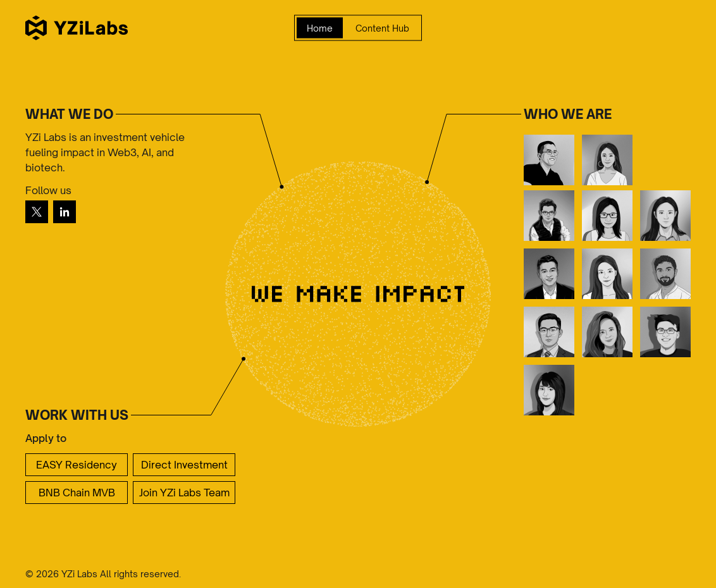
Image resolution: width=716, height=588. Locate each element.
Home (320, 28)
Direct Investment (184, 465)
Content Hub (382, 28)
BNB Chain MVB (77, 493)
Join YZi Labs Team (184, 493)
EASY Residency (77, 465)
